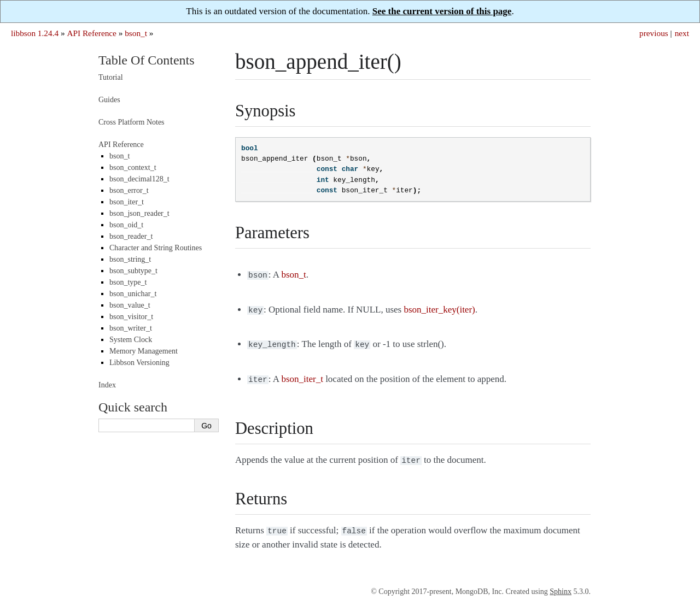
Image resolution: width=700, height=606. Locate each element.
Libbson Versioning (139, 363)
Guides (109, 100)
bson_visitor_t (131, 317)
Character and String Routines (156, 248)
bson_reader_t (131, 236)
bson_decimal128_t (139, 179)
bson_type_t (128, 282)
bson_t (136, 33)
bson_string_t (130, 259)
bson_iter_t (127, 202)
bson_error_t (129, 190)
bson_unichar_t (133, 294)
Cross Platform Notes (132, 122)
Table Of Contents (147, 60)
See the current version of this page (442, 11)
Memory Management (144, 351)
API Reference (91, 33)
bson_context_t (133, 167)
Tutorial (111, 77)
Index (107, 385)
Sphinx (561, 585)
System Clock (131, 340)
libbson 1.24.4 (35, 33)
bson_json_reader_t (139, 213)
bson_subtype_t (133, 271)
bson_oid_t (126, 225)
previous (654, 33)
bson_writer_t (131, 328)
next (682, 33)
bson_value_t (130, 305)
